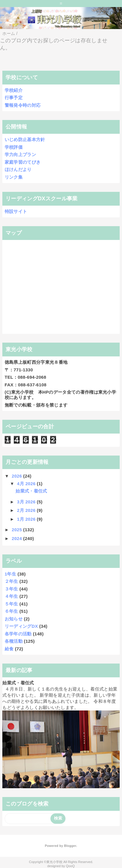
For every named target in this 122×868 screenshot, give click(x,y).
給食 (9, 649)
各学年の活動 (18, 634)
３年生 (11, 589)
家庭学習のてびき (23, 162)
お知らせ (14, 619)
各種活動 (14, 641)
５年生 (11, 604)
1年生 (10, 574)
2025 (17, 530)
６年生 (11, 611)
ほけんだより (18, 169)
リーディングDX (21, 626)
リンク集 (14, 177)
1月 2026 (27, 519)
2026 (17, 476)
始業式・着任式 (31, 491)
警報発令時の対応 (23, 105)
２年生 (11, 581)
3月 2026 (27, 502)
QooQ (70, 866)
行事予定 (14, 98)
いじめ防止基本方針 (25, 139)
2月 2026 (27, 510)
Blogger (70, 846)
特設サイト (16, 211)
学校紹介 (14, 90)
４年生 (11, 596)
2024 (17, 538)
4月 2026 (27, 484)
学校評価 (14, 147)
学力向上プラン (20, 154)
